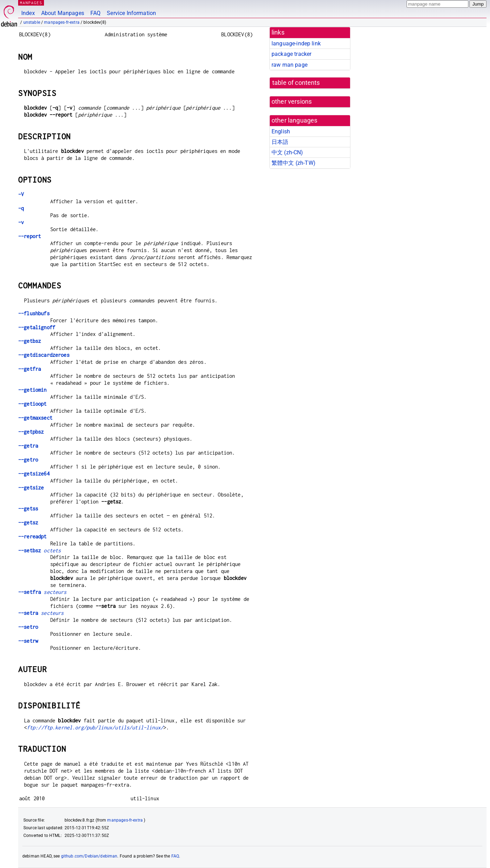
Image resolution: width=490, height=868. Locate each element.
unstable (32, 22)
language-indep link (296, 43)
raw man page (289, 65)
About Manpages (63, 13)
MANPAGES (31, 3)
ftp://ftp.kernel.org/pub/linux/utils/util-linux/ (95, 727)
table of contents (296, 83)
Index (28, 13)
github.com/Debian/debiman (89, 856)
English (281, 131)
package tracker (291, 54)
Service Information (131, 13)
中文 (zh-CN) (287, 152)
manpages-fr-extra (62, 22)
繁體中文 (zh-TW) (294, 163)
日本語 (280, 142)
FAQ (95, 13)
